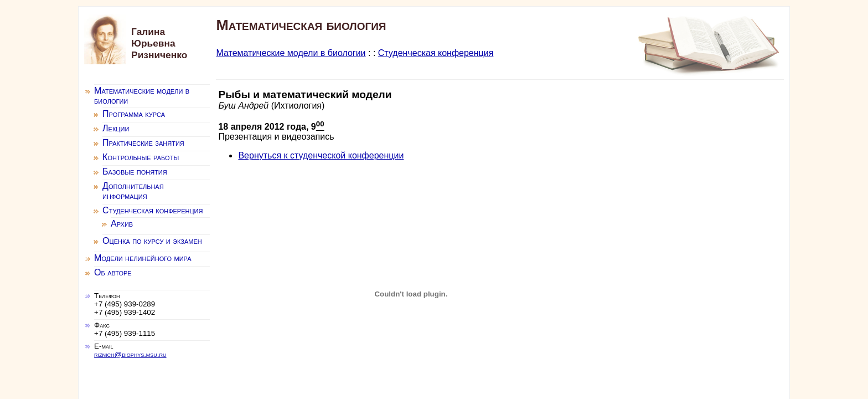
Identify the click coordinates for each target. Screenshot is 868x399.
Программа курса (134, 114)
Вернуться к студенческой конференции (321, 155)
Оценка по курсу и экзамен (152, 241)
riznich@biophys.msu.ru (130, 354)
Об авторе (113, 272)
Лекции (116, 128)
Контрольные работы (141, 157)
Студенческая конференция (436, 53)
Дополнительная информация (133, 191)
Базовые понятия (135, 172)
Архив (122, 224)
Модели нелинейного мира (143, 258)
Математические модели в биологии (291, 53)
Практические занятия (143, 143)
